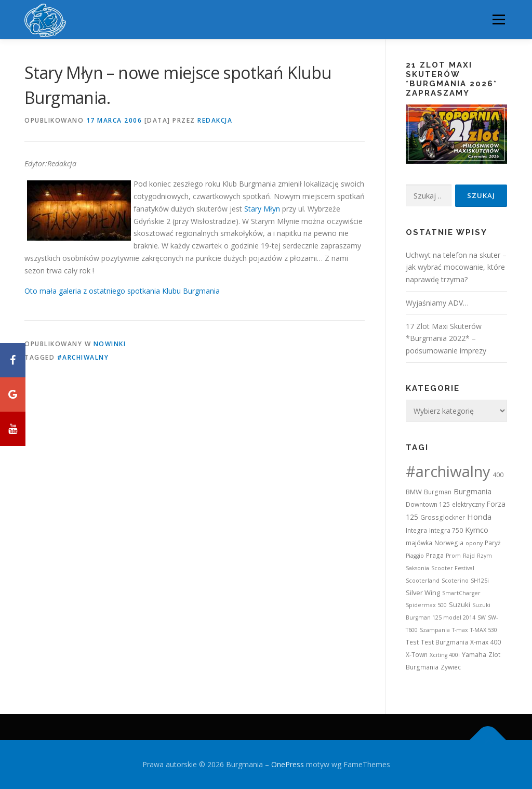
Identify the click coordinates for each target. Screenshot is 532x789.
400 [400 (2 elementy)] (498, 475)
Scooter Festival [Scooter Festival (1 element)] (453, 568)
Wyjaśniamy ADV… (437, 303)
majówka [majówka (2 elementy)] (419, 543)
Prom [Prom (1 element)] (453, 556)
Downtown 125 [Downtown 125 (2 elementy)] (428, 504)
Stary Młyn (262, 209)
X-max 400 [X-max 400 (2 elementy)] (486, 642)
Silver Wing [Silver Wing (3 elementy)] (423, 593)
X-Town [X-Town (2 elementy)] (417, 655)
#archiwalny (83, 357)
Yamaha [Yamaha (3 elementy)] (474, 654)
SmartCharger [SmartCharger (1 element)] (461, 593)
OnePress (288, 764)
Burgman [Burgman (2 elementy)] (438, 492)
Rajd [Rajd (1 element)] (469, 556)
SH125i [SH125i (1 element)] (480, 581)
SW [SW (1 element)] (482, 617)
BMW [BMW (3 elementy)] (414, 492)
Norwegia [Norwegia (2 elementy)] (449, 543)
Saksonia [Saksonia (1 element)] (417, 568)
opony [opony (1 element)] (474, 543)
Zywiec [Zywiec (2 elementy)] (451, 667)
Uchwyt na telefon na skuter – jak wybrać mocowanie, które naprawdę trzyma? (456, 267)
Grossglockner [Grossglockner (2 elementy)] (443, 517)
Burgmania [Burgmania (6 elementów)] (473, 491)
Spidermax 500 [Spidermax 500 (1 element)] (426, 605)
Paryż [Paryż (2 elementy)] (493, 543)
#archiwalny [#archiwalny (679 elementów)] (448, 471)
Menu (498, 19)
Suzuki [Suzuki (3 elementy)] (460, 604)
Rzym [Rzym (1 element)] (484, 556)
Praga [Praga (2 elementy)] (435, 555)
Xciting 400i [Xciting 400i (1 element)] (445, 655)
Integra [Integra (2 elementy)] (416, 530)
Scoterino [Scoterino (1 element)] (455, 581)
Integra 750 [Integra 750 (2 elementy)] (446, 530)
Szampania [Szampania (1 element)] (435, 630)
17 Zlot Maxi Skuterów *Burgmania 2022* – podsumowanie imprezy (446, 339)
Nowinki (110, 344)
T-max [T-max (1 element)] (460, 630)
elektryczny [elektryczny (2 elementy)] (468, 504)
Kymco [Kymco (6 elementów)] (477, 530)
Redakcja (215, 120)
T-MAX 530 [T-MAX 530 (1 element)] (484, 630)
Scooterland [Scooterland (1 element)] (423, 581)
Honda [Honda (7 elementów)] (479, 517)
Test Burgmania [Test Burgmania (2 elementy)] (444, 642)
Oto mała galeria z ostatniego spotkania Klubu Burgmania (122, 291)
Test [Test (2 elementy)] (412, 642)
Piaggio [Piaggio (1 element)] (415, 556)
